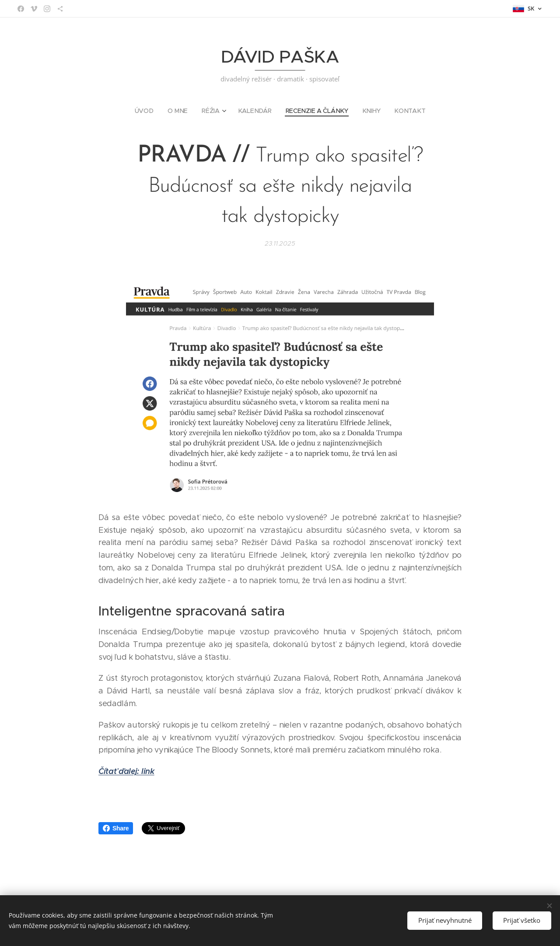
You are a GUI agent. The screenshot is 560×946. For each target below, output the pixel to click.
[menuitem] (149, 111)
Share (116, 828)
